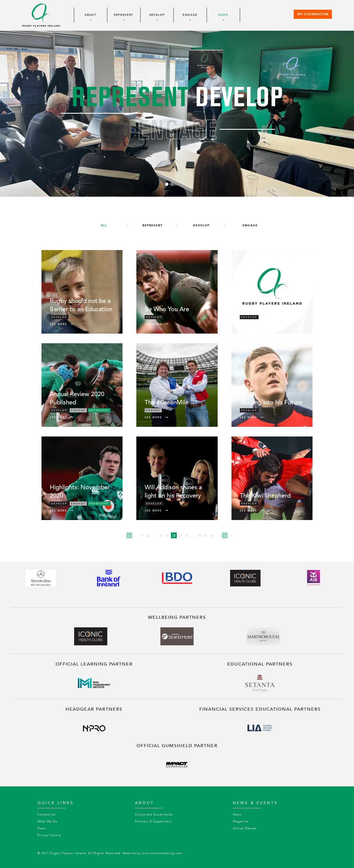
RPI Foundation (313, 15)
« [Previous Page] (129, 536)
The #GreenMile (166, 402)
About (91, 15)
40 (199, 536)
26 (161, 536)
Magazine (241, 821)
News (223, 15)
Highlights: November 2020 (80, 492)
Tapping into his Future (271, 402)
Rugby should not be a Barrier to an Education (81, 305)
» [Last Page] (231, 536)
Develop (157, 15)
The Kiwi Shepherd (265, 496)
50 (206, 536)
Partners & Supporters (153, 821)
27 (168, 536)
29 (180, 536)
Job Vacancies (259, 309)
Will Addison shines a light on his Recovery (173, 492)
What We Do (47, 821)
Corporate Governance (154, 814)
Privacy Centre (49, 835)
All (104, 225)
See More (62, 324)
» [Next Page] (225, 536)
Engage (190, 15)
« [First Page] (123, 536)
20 (149, 536)
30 (187, 536)
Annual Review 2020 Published (77, 398)
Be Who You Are (167, 309)
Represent (124, 15)
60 (212, 536)
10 (142, 536)
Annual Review (245, 828)
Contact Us (46, 814)
